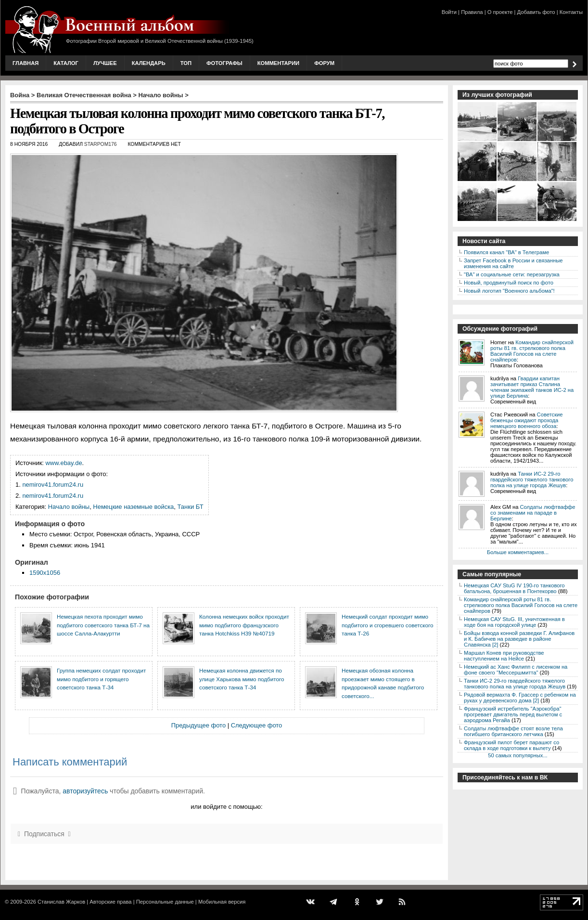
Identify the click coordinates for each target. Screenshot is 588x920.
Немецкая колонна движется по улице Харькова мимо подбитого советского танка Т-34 (242, 679)
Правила (472, 12)
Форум (324, 63)
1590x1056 (45, 573)
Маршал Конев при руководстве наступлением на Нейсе (504, 656)
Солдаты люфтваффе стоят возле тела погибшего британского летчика (513, 731)
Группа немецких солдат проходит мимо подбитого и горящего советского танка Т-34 (101, 679)
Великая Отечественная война (84, 95)
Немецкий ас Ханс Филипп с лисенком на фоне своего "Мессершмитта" (516, 670)
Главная (26, 63)
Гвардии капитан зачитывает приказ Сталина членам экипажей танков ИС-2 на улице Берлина (532, 387)
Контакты (571, 12)
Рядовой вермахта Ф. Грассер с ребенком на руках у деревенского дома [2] (520, 698)
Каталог (66, 63)
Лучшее (105, 63)
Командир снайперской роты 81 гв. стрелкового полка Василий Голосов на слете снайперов (532, 351)
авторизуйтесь (85, 791)
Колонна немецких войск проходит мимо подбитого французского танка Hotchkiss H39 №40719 (244, 625)
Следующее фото (257, 725)
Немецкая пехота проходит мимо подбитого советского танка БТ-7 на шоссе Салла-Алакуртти (103, 625)
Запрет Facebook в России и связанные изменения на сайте (513, 263)
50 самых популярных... (518, 755)
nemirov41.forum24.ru (53, 485)
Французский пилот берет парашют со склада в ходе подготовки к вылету (511, 745)
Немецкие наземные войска (133, 507)
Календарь (149, 63)
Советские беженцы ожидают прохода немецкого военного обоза (527, 420)
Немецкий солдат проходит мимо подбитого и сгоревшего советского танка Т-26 (388, 625)
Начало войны (161, 95)
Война (20, 95)
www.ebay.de (64, 463)
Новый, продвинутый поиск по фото (509, 283)
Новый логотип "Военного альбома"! (509, 291)
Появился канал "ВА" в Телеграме (506, 252)
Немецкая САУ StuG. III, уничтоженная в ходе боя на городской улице (514, 622)
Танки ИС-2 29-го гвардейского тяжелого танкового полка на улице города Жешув (532, 479)
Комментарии (278, 63)
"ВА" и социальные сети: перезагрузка (512, 274)
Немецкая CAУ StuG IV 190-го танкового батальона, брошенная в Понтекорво (514, 588)
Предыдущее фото (198, 725)
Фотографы (224, 63)
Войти (449, 12)
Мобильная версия (222, 902)
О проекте (500, 12)
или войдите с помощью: (226, 807)
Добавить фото (536, 12)
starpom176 (101, 144)
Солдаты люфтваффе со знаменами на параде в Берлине (533, 513)
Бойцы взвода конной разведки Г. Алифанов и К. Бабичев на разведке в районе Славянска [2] (519, 639)
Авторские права (110, 902)
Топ (186, 63)
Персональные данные (165, 902)
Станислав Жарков (61, 902)
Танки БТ (191, 507)
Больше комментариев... (518, 552)
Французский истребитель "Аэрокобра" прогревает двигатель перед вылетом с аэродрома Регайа (513, 714)
